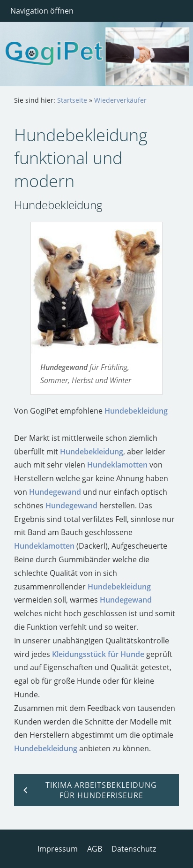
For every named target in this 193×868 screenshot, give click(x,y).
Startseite (72, 100)
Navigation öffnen (42, 11)
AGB (95, 849)
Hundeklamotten (117, 465)
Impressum (58, 849)
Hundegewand (55, 492)
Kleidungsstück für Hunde (98, 654)
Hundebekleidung (136, 411)
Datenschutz (134, 849)
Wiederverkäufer (120, 100)
